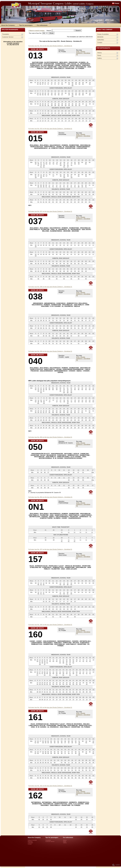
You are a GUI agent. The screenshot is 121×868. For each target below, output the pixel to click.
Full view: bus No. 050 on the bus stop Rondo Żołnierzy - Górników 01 (50, 437)
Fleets (99, 55)
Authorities (101, 40)
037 (35, 221)
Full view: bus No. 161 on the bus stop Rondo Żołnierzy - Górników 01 (50, 707)
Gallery (100, 58)
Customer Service (8, 37)
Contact (100, 42)
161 (35, 717)
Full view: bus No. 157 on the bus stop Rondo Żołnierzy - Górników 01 (50, 549)
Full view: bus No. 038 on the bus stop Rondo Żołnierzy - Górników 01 (50, 287)
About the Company (8, 25)
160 (35, 634)
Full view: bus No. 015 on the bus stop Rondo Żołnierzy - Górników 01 (50, 129)
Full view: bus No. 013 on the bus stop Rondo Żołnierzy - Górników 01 (50, 46)
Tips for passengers (26, 25)
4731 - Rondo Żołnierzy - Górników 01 (83, 53)
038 (35, 296)
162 (35, 795)
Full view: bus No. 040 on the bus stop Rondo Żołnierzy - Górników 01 (50, 351)
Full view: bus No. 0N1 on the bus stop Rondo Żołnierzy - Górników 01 (50, 497)
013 (35, 55)
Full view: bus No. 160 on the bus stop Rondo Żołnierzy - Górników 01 (50, 625)
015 (35, 138)
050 (35, 447)
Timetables (6, 34)
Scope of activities (103, 34)
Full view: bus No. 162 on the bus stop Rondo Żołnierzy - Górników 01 (50, 786)
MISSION (100, 37)
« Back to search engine (36, 31)
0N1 (36, 507)
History (100, 53)
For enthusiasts (43, 25)
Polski (117, 3)
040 (35, 361)
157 (35, 559)
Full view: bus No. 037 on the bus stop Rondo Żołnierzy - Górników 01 (50, 211)
